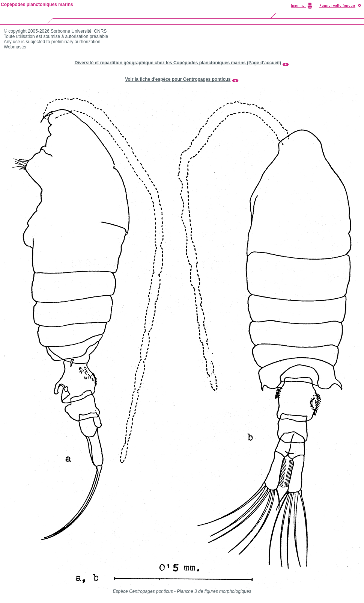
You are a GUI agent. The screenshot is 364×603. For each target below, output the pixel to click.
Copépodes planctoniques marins (37, 5)
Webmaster (15, 47)
